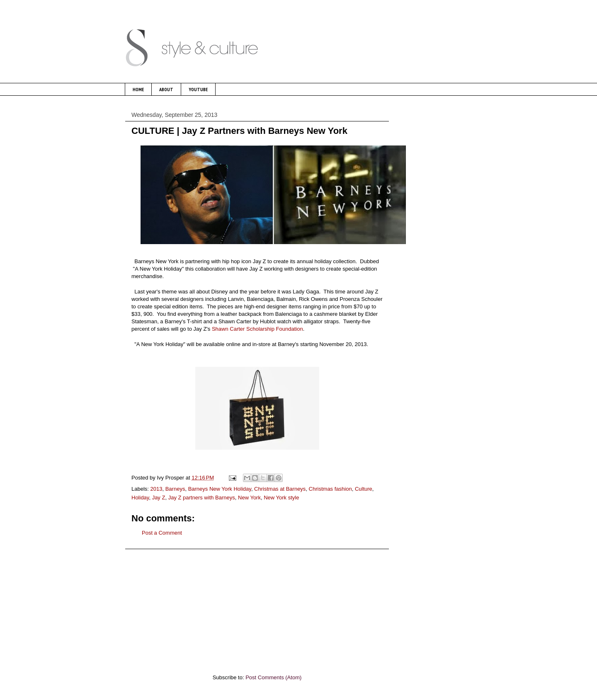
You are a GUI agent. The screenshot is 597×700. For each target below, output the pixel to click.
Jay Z (159, 498)
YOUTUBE (198, 89)
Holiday (140, 498)
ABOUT (166, 89)
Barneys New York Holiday (220, 489)
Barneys (175, 489)
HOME (138, 89)
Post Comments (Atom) (273, 677)
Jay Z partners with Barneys (202, 498)
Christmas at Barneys (280, 489)
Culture (364, 489)
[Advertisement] (257, 607)
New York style (281, 498)
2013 (157, 489)
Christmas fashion (330, 489)
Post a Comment (162, 533)
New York (249, 498)
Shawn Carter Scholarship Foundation (257, 329)
